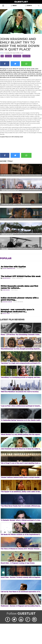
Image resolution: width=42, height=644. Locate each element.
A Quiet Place (26, 56)
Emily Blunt (8, 56)
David (21, 53)
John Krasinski (17, 56)
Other (2, 53)
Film (2, 56)
